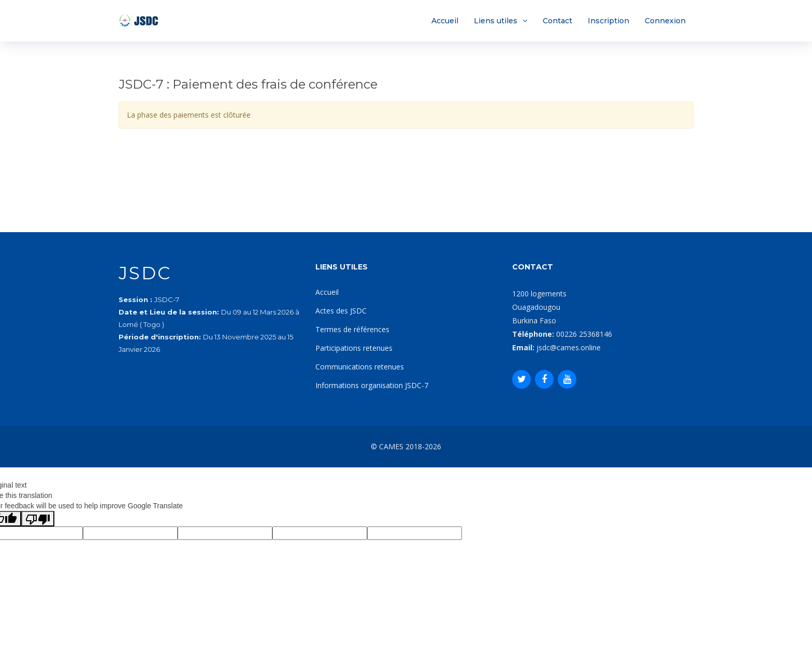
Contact (557, 21)
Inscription (608, 21)
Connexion (665, 21)
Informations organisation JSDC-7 (372, 385)
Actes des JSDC (341, 311)
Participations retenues (354, 348)
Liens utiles (496, 21)
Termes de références (352, 329)
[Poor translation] (38, 519)
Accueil (445, 21)
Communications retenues (360, 367)
